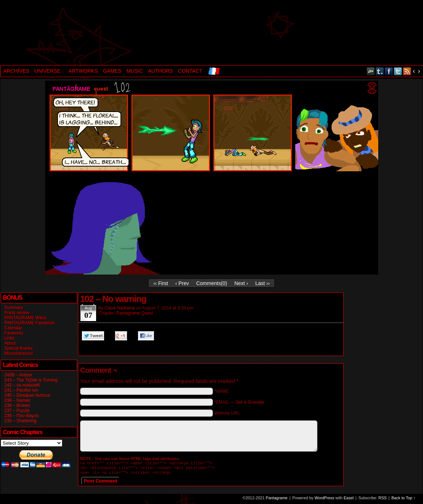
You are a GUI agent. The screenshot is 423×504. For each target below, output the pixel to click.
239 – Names (17, 400)
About (10, 343)
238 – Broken (17, 405)
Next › (241, 283)
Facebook (389, 71)
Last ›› (262, 283)
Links (9, 338)
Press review (17, 313)
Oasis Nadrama (120, 308)
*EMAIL (239, 402)
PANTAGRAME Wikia (25, 318)
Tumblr (380, 71)
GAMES (112, 71)
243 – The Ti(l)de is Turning (31, 380)
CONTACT (190, 71)
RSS (407, 71)
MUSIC (135, 71)
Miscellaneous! (19, 353)
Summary (14, 308)
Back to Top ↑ (403, 500)
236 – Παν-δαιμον (22, 416)
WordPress (324, 500)
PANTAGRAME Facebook (29, 323)
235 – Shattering (20, 421)
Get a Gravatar (250, 402)
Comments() (212, 283)
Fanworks (14, 333)
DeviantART (371, 71)
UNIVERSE (49, 71)
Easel (349, 500)
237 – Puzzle (17, 411)
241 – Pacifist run (21, 390)
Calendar (13, 328)
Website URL (227, 413)
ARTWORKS (83, 71)
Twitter (398, 71)
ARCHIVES (16, 71)
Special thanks (19, 348)
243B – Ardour (18, 375)
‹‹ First (161, 283)
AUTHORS (161, 71)
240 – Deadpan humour (27, 395)
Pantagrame (125, 33)
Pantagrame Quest (135, 313)
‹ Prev (182, 283)
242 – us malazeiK (22, 385)
